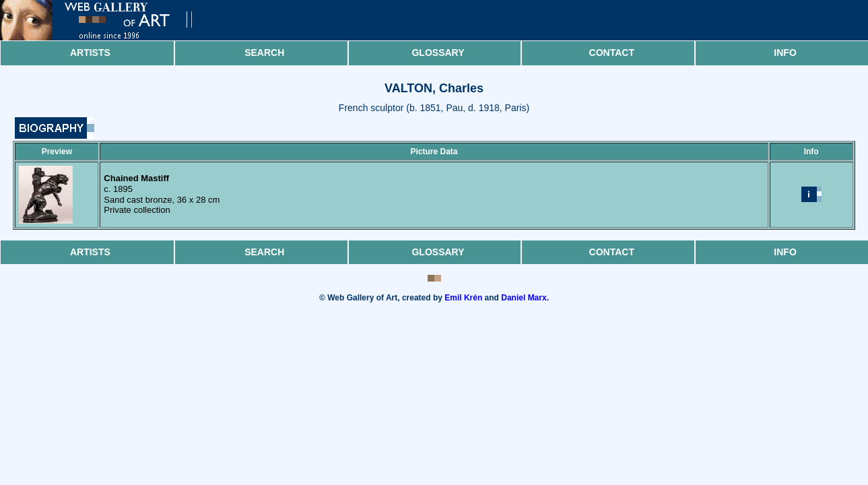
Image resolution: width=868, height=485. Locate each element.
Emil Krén (463, 298)
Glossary (438, 53)
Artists (90, 53)
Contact (612, 53)
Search (264, 53)
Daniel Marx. (525, 298)
